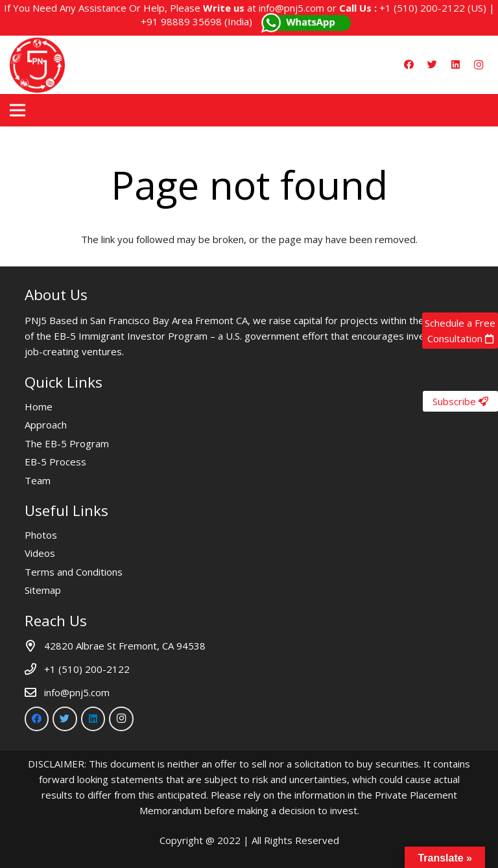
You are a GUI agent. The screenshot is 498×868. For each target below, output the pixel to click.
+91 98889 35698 (181, 21)
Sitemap (43, 590)
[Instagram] (479, 65)
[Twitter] (432, 65)
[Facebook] (409, 65)
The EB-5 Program (67, 443)
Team (38, 480)
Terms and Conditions (74, 572)
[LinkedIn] (455, 65)
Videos (40, 553)
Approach (46, 425)
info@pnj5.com (291, 8)
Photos (41, 535)
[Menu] (18, 110)
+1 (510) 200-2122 (422, 8)
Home (39, 406)
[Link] (37, 65)
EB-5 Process (55, 462)
